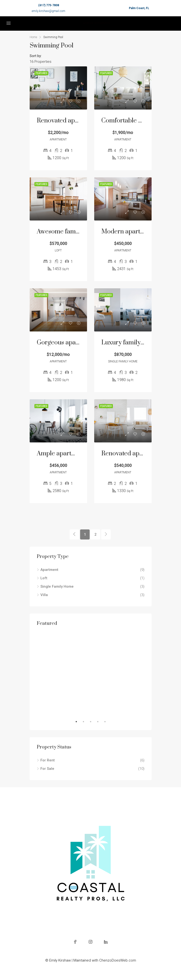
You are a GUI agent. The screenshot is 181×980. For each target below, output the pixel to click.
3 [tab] (93, 722)
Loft (44, 578)
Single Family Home (57, 586)
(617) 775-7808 (49, 5)
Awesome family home (68, 232)
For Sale (47, 769)
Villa (44, 595)
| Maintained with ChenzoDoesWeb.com (104, 960)
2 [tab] (86, 722)
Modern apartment (128, 232)
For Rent (48, 760)
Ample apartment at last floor (77, 454)
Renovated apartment (132, 454)
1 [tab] (79, 722)
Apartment (49, 570)
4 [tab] (100, 722)
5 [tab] (107, 722)
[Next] (106, 534)
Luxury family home (130, 343)
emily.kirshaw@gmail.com (49, 11)
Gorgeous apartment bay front (79, 343)
